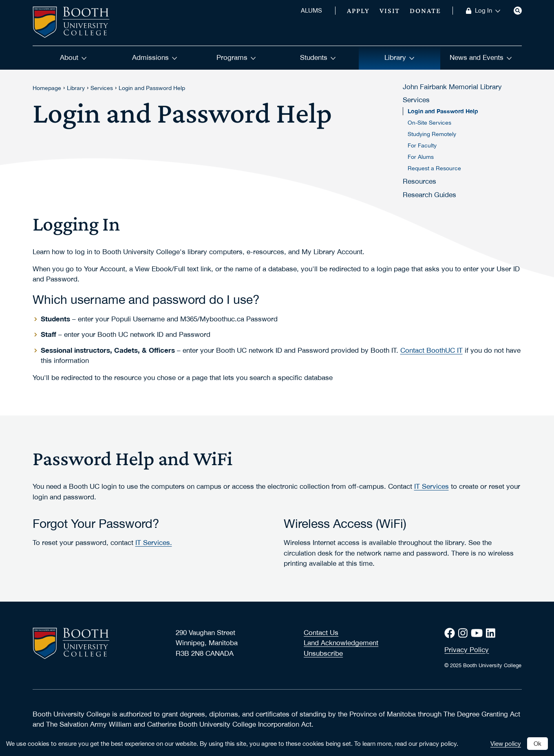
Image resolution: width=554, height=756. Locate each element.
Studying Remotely (432, 134)
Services (102, 88)
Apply (358, 11)
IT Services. (154, 543)
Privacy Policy (467, 650)
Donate (425, 11)
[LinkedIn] (492, 633)
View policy (506, 743)
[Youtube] (478, 633)
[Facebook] (451, 633)
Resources (419, 181)
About (73, 57)
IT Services (432, 486)
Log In (488, 11)
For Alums (421, 157)
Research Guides (429, 195)
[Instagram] (465, 633)
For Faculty (422, 145)
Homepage (47, 88)
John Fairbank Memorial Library (452, 87)
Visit (390, 11)
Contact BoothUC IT (432, 350)
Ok (537, 743)
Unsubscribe (323, 653)
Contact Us (321, 633)
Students (318, 57)
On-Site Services (429, 123)
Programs (236, 57)
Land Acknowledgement (341, 643)
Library (399, 57)
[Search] (518, 11)
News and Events (481, 57)
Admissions (155, 57)
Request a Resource (434, 168)
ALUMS (311, 11)
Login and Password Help (152, 88)
